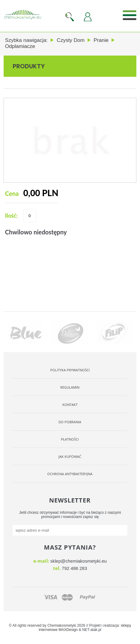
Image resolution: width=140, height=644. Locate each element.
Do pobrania (70, 422)
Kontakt (70, 405)
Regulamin (70, 387)
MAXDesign (68, 630)
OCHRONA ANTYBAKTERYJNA (70, 474)
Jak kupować (70, 457)
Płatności (70, 439)
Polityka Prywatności (70, 370)
